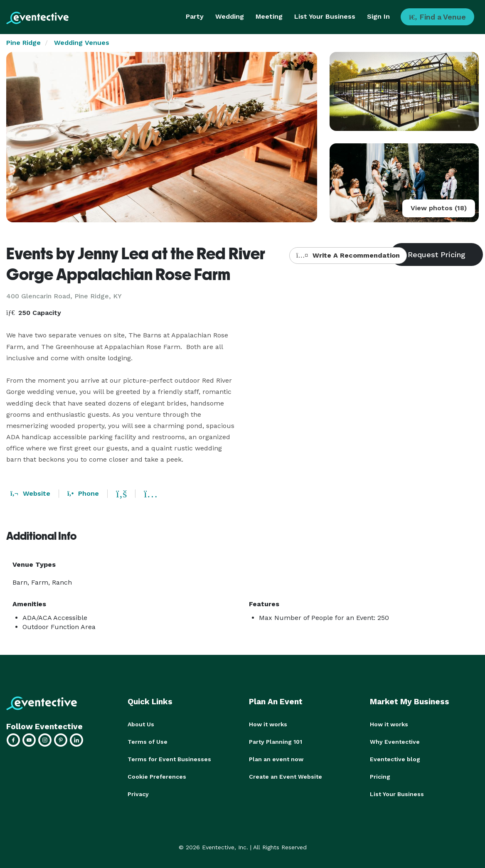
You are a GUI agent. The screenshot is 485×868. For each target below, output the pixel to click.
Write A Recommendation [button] (348, 255)
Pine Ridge (23, 43)
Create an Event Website (286, 777)
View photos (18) (439, 208)
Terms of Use (148, 742)
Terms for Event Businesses (169, 759)
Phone (83, 493)
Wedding (230, 16)
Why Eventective (395, 742)
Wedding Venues (82, 43)
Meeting (269, 16)
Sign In (378, 16)
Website (30, 493)
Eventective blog (395, 759)
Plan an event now (276, 759)
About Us (141, 724)
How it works (268, 724)
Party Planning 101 (276, 742)
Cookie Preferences (157, 777)
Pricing (380, 777)
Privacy (138, 794)
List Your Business (325, 16)
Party (195, 16)
